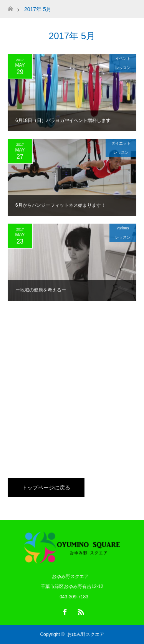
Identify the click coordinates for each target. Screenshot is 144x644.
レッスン (123, 68)
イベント (123, 58)
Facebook (64, 611)
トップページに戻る (46, 488)
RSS (80, 611)
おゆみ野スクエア (86, 634)
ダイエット (121, 143)
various (123, 228)
